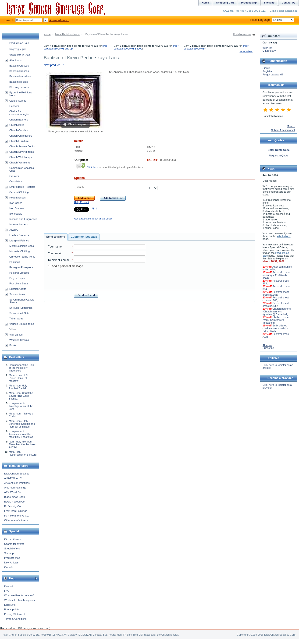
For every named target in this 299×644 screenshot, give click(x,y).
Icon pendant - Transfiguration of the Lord (21, 406)
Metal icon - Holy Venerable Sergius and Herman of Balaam (22, 424)
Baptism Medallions (20, 76)
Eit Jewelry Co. (13, 506)
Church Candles (19, 130)
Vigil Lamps (16, 335)
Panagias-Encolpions (21, 267)
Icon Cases (16, 203)
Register (267, 71)
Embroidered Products (22, 187)
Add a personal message (66, 266)
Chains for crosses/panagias (19, 113)
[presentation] (97, 279)
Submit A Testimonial (283, 130)
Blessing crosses (19, 87)
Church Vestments (20, 163)
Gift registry (269, 51)
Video (13, 329)
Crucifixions (16, 181)
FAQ (7, 591)
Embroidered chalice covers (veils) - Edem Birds (275, 328)
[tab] (56, 237)
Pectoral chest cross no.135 (276, 304)
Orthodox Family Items (22, 257)
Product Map (249, 3)
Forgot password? (273, 74)
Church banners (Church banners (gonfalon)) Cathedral (277, 311)
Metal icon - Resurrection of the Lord (23, 453)
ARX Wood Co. (13, 492)
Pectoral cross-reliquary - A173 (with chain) (276, 275)
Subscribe (268, 348)
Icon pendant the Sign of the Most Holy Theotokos (21, 368)
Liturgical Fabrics (19, 241)
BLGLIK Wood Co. (15, 502)
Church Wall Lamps (21, 157)
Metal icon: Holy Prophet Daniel (18, 387)
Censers (14, 106)
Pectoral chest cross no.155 (276, 293)
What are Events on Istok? (19, 595)
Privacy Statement (15, 614)
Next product (54, 65)
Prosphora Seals (19, 283)
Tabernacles (16, 318)
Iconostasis (16, 214)
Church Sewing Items (22, 152)
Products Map (12, 558)
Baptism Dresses (19, 71)
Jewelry (14, 230)
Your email (55, 253)
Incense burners (19, 224)
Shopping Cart (225, 3)
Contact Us (288, 3)
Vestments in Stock (20, 55)
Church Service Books (22, 146)
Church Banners (19, 120)
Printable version (242, 34)
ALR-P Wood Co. (14, 478)
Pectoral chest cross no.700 (276, 299)
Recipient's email (59, 260)
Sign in (267, 68)
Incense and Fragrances (23, 219)
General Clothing (19, 192)
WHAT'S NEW (18, 50)
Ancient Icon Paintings (17, 483)
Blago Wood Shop (14, 497)
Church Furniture (19, 141)
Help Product (82, 202)
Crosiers (14, 176)
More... (291, 126)
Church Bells (17, 125)
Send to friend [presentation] (56, 237)
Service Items (17, 294)
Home (47, 34)
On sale (9, 567)
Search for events (14, 544)
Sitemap (9, 553)
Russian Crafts (18, 289)
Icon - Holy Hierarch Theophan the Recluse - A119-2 (23, 444)
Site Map (269, 3)
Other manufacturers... (17, 520)
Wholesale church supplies (20, 600)
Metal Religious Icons (67, 34)
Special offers (12, 548)
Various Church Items (22, 324)
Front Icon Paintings (16, 511)
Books (13, 345)
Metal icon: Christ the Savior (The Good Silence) (21, 396)
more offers (246, 51)
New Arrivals (11, 563)
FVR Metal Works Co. (17, 516)
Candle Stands (18, 101)
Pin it (94, 209)
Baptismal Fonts (19, 82)
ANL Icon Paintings (15, 488)
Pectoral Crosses (19, 273)
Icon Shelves (17, 208)
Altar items (15, 60)
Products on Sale (19, 43)
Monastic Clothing (20, 251)
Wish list (267, 48)
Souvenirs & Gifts (19, 313)
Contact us (10, 586)
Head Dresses (18, 198)
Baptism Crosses (19, 66)
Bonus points (12, 609)
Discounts (10, 605)
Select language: (272, 20)
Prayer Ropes (17, 278)
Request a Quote (279, 156)
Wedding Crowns (19, 340)
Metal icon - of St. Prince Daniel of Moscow (19, 378)
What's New (284, 236)
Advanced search (59, 20)
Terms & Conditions (15, 619)
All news (267, 345)
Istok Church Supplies (17, 474)
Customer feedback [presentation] (84, 237)
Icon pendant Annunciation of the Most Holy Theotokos (21, 434)
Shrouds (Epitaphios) (21, 308)
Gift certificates (13, 539)
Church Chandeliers (21, 136)
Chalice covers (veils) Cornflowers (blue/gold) (276, 320)
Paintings (15, 262)
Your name (55, 247)
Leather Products (19, 235)
